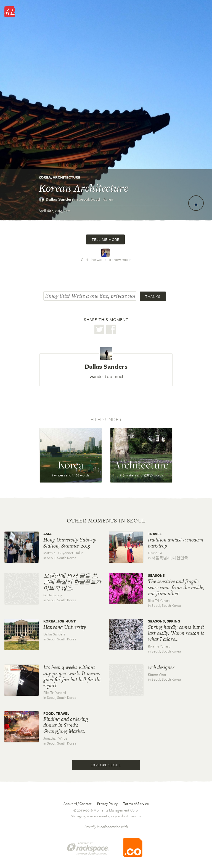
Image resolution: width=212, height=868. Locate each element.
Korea (45, 177)
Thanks (153, 296)
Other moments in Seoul (106, 521)
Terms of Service (136, 804)
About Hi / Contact (78, 804)
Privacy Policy (107, 804)
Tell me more (105, 239)
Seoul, (96, 199)
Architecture (67, 177)
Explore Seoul (106, 765)
